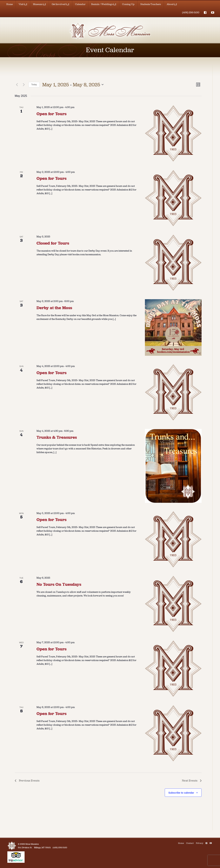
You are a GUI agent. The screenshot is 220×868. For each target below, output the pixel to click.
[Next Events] (24, 85)
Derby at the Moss (54, 308)
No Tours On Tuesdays (59, 584)
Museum (39, 4)
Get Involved (61, 4)
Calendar (80, 4)
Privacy (200, 843)
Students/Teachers (151, 4)
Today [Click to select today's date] (34, 85)
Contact (190, 843)
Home (10, 4)
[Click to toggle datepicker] (73, 85)
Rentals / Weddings (104, 4)
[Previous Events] (17, 85)
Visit (23, 4)
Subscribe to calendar (181, 793)
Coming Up (128, 4)
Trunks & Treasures (57, 437)
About (172, 4)
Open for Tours (51, 114)
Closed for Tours (53, 243)
